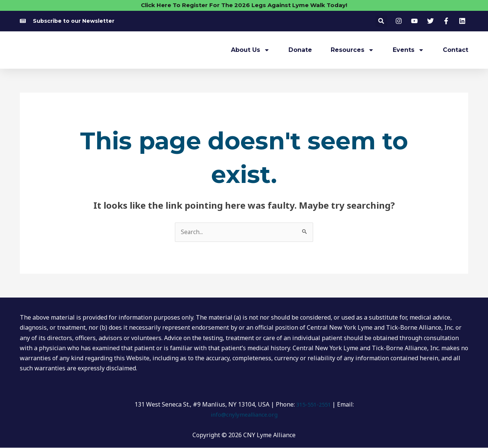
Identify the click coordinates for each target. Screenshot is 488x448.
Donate (300, 50)
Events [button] (408, 50)
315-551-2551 (314, 405)
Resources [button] (352, 50)
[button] (381, 21)
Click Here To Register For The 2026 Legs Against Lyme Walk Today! (244, 5)
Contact (455, 50)
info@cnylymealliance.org (244, 415)
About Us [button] (250, 50)
